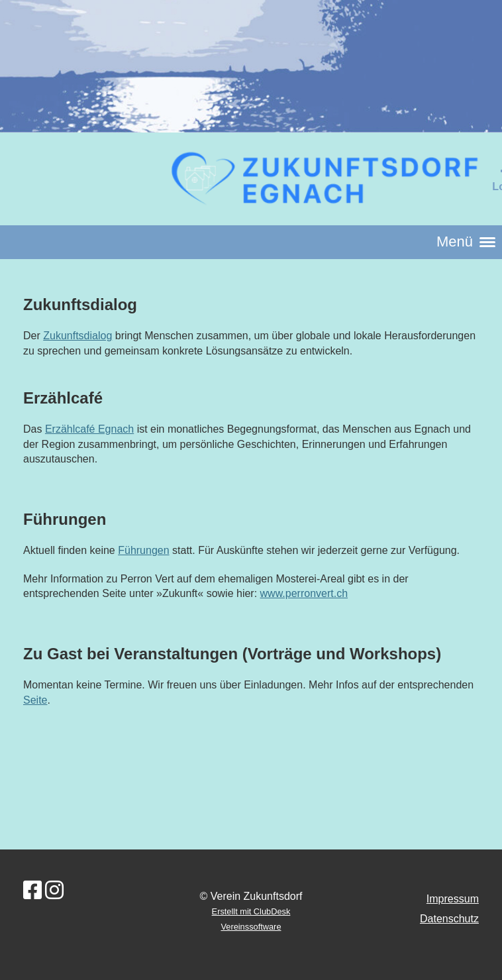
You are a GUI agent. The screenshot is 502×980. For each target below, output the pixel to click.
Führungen (143, 550)
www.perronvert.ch (304, 593)
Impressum (453, 899)
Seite (35, 700)
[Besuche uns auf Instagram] (54, 891)
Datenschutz (449, 919)
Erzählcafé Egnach (89, 429)
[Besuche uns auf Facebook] (32, 891)
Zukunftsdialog (77, 336)
